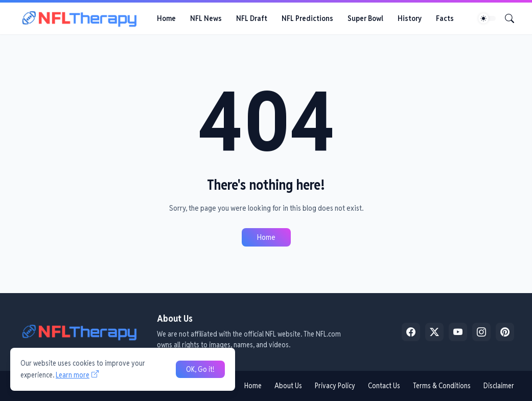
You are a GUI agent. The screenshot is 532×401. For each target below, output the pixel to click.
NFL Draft (252, 18)
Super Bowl (365, 18)
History (410, 18)
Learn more (73, 375)
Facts (445, 18)
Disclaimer (499, 386)
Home (166, 18)
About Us (288, 386)
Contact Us (384, 386)
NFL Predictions (307, 18)
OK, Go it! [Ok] (200, 369)
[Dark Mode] (487, 18)
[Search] (505, 18)
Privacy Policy (335, 386)
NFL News (206, 18)
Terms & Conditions (442, 386)
